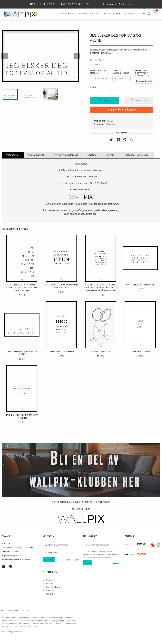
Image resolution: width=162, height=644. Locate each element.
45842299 (15, 552)
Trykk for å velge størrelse (98, 72)
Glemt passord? (73, 560)
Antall (93, 87)
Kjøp (105, 100)
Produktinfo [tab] (12, 155)
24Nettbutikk (18, 631)
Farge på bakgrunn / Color (121, 72)
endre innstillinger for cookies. (26, 626)
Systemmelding (53, 587)
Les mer (116, 563)
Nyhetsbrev (14, 610)
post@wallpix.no (17, 556)
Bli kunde (50, 584)
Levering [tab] (92, 155)
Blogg (26, 610)
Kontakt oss (51, 594)
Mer (144, 14)
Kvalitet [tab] (110, 155)
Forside (49, 580)
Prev (4, 56)
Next (77, 56)
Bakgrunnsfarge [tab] (36, 155)
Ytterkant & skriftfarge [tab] (66, 155)
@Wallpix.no (112, 124)
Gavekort (50, 590)
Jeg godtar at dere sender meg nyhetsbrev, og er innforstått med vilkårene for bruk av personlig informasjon (101, 554)
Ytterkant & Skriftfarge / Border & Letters (143, 73)
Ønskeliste (138, 100)
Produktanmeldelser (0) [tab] (136, 155)
